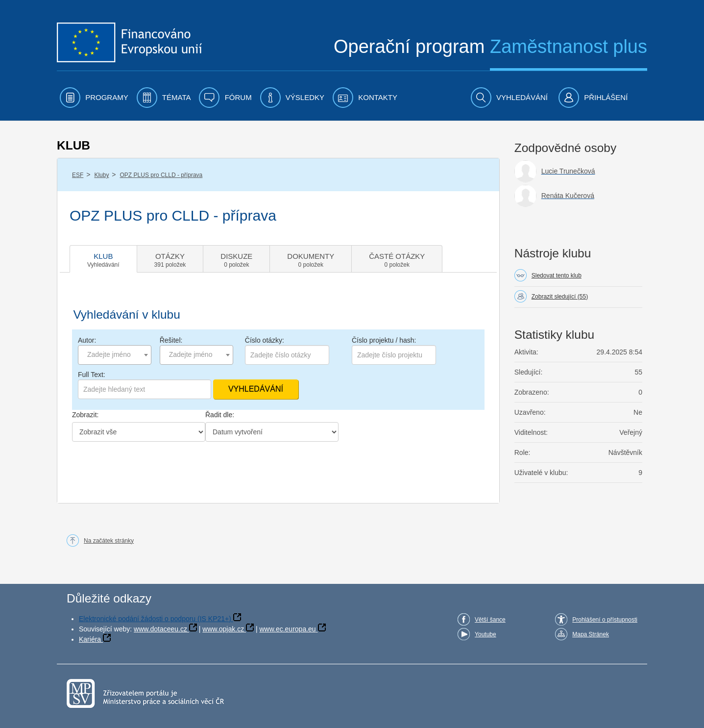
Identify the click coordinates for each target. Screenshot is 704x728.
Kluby (101, 175)
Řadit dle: (220, 415)
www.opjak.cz (223, 629)
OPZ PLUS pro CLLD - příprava (161, 175)
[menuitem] (94, 98)
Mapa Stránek (591, 634)
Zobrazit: (85, 415)
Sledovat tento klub (557, 276)
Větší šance (490, 620)
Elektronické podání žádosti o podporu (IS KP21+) (155, 619)
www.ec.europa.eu (287, 629)
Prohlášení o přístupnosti (605, 620)
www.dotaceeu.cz (160, 629)
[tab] (103, 259)
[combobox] (115, 355)
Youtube (486, 634)
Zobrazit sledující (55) (560, 297)
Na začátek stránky (109, 541)
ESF (78, 175)
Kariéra (90, 639)
